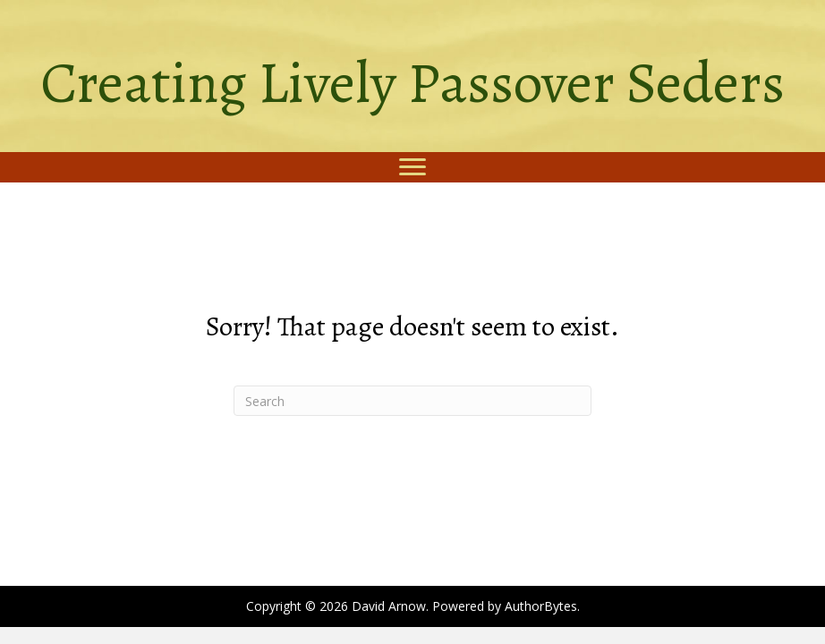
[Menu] (412, 167)
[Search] (412, 401)
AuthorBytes (541, 606)
